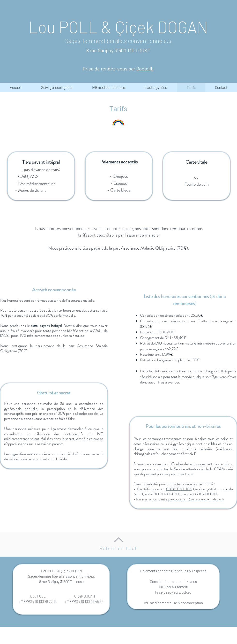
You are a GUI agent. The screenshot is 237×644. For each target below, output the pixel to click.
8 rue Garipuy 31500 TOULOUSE (118, 50)
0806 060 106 (179, 489)
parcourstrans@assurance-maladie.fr (196, 499)
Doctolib (185, 592)
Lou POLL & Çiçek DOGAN (118, 27)
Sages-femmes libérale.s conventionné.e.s (118, 41)
